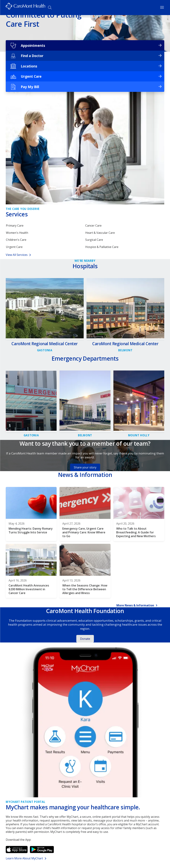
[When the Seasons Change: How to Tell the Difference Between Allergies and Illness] (85, 572)
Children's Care (16, 241)
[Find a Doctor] (85, 56)
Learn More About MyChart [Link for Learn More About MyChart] (24, 860)
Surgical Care (94, 241)
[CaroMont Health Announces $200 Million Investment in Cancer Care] (31, 572)
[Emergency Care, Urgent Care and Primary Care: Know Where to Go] (85, 516)
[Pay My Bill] (85, 87)
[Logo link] (25, 8)
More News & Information (135, 607)
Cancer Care (93, 226)
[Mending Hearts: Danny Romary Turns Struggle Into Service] (31, 516)
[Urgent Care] (85, 76)
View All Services (17, 256)
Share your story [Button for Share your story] (85, 469)
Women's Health (17, 233)
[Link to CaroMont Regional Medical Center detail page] (45, 347)
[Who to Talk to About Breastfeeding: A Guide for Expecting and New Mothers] (139, 516)
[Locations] (85, 66)
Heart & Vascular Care (100, 233)
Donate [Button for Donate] (85, 640)
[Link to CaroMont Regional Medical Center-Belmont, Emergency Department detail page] (85, 436)
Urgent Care (14, 248)
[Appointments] (85, 45)
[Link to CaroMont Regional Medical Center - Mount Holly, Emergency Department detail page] (139, 436)
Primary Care (15, 226)
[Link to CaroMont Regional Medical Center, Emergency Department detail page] (31, 436)
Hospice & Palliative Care (102, 248)
